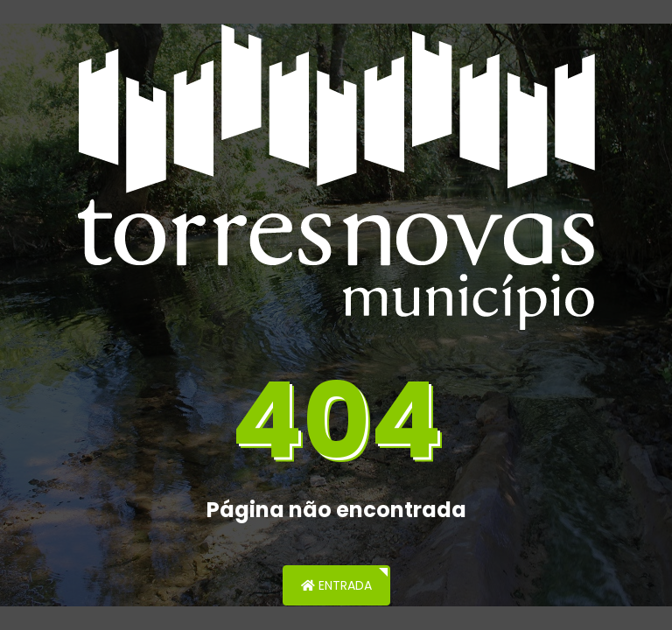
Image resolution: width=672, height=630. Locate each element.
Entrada (336, 585)
